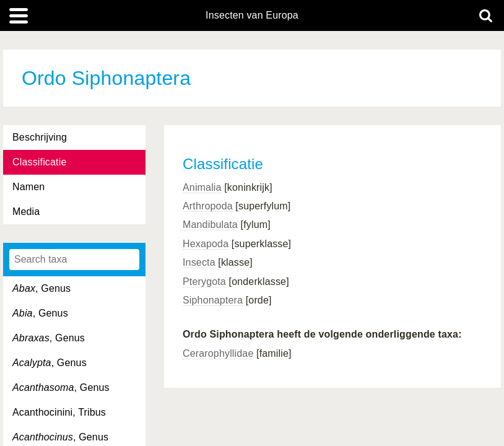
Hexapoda (206, 244)
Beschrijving (40, 137)
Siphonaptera (213, 300)
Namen (28, 187)
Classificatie (39, 162)
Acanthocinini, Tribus (59, 412)
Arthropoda (208, 206)
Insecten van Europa (252, 15)
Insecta (199, 262)
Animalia (202, 187)
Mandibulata (210, 225)
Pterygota (204, 282)
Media (26, 212)
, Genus (41, 288)
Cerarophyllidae (218, 353)
